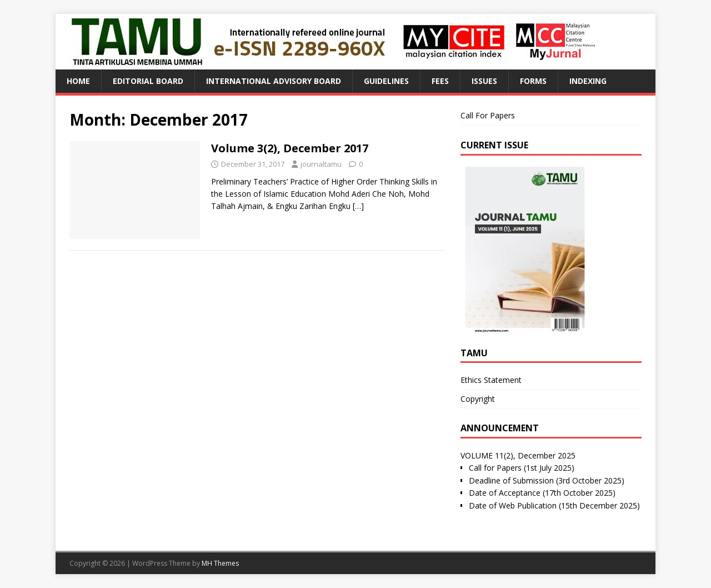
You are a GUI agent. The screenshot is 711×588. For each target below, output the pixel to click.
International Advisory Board (274, 81)
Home (78, 81)
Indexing (588, 81)
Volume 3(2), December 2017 (290, 148)
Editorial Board (148, 81)
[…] (358, 206)
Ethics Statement (491, 380)
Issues (484, 81)
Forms (533, 81)
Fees (440, 81)
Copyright (478, 399)
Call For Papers (488, 115)
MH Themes (220, 563)
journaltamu (321, 164)
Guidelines (386, 81)
